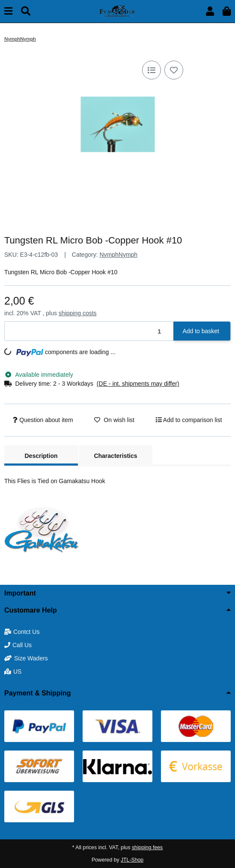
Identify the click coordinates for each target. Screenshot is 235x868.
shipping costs (78, 313)
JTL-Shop (132, 860)
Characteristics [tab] (115, 456)
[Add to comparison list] (152, 70)
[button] (210, 11)
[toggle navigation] (8, 11)
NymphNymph (118, 255)
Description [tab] (41, 456)
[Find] (26, 11)
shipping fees (147, 847)
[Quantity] (89, 331)
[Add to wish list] (174, 70)
